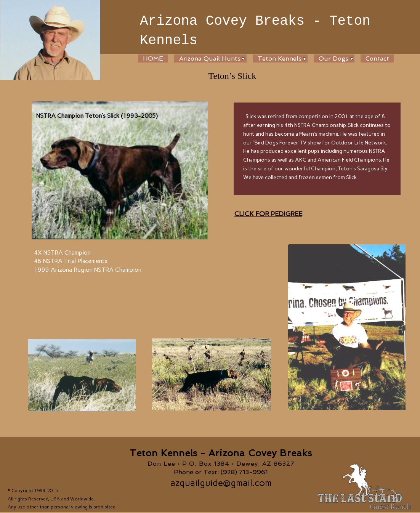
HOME (153, 59)
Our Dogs (333, 59)
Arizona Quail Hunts (210, 59)
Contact (377, 59)
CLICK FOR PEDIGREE (268, 214)
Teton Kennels (280, 59)
